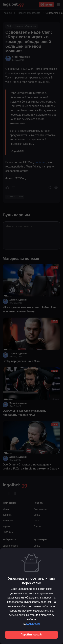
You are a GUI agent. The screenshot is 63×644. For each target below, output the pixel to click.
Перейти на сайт (32, 635)
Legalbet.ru (33, 624)
